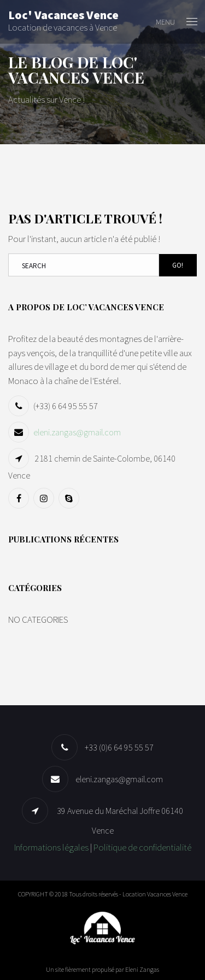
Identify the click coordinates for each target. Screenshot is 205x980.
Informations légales (51, 847)
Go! (178, 265)
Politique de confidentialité (142, 847)
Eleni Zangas (142, 969)
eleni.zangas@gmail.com (77, 432)
